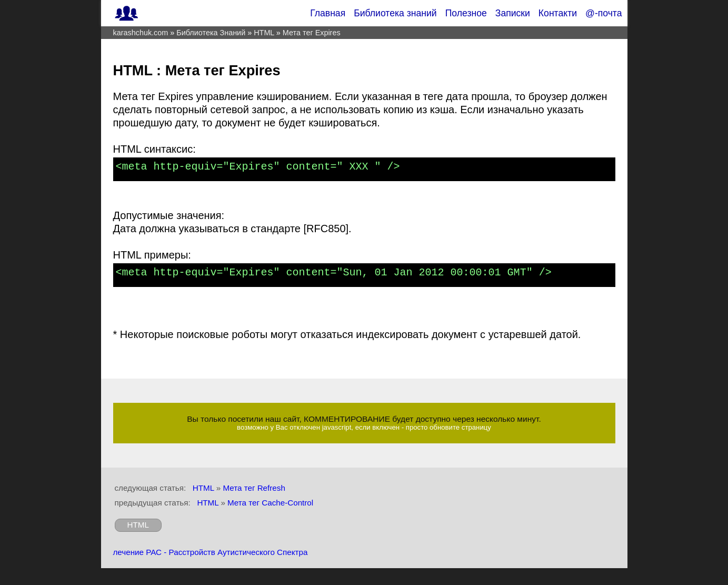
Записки (513, 13)
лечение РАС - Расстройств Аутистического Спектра (211, 552)
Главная (328, 13)
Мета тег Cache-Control (270, 503)
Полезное (466, 13)
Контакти (558, 13)
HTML (203, 488)
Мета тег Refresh (254, 488)
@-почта (604, 13)
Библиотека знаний (395, 13)
